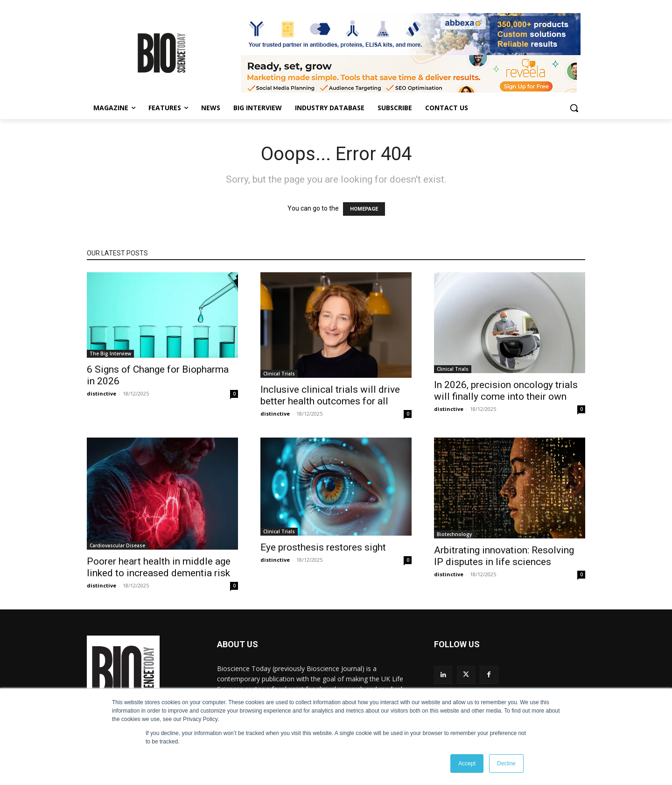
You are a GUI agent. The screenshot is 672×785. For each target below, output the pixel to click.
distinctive (101, 393)
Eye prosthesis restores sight (323, 547)
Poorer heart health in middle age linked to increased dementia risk (159, 567)
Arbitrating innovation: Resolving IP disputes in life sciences (504, 556)
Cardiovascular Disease (117, 545)
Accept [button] (467, 764)
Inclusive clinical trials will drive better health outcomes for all (330, 395)
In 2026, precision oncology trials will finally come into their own (506, 391)
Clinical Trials (279, 374)
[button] (574, 108)
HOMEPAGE (364, 209)
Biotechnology (454, 534)
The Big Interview (110, 354)
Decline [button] (506, 764)
